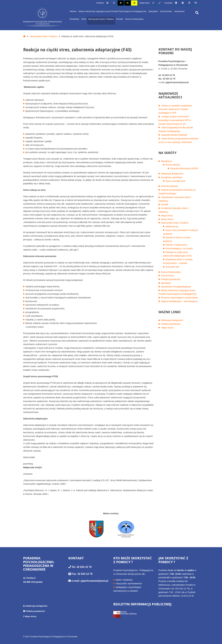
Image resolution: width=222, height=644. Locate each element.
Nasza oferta (167, 219)
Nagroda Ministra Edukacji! (174, 135)
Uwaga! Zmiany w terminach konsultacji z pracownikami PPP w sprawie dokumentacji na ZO (175, 120)
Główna (73, 11)
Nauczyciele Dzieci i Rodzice (101, 19)
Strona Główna (173, 165)
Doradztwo (74, 19)
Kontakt (119, 19)
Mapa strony (167, 216)
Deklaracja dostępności (172, 174)
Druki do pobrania (170, 186)
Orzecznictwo (166, 11)
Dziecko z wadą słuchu (177, 245)
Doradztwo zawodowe (172, 177)
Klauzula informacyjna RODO (184, 168)
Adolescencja (172, 226)
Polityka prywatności (171, 279)
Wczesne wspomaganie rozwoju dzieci (179, 298)
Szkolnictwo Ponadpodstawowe (176, 287)
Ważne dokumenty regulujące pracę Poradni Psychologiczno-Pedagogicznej (112, 11)
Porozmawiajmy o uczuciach (179, 248)
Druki (84, 19)
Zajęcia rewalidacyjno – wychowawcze (179, 301)
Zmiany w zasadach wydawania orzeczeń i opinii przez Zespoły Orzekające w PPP (175, 109)
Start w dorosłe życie (176, 181)
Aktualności (179, 11)
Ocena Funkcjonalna (134, 19)
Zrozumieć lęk (172, 267)
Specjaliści (153, 11)
